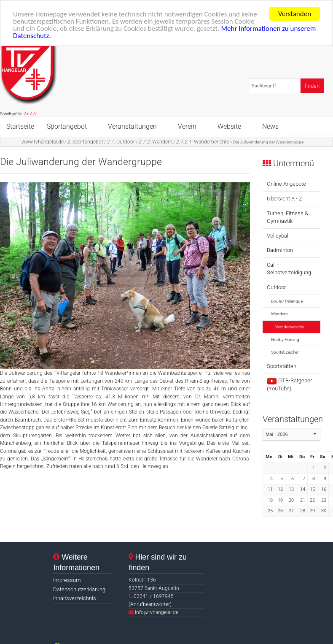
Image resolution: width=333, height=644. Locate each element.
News (270, 126)
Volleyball (278, 236)
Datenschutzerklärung (79, 589)
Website (229, 126)
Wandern (155, 141)
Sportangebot (67, 126)
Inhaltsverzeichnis (75, 598)
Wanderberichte (203, 141)
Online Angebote (286, 184)
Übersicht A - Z (285, 199)
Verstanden (295, 14)
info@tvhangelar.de (157, 612)
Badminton (280, 250)
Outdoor (121, 141)
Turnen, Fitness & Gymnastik (287, 217)
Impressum (67, 580)
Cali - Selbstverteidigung (289, 269)
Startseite (20, 126)
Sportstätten (282, 366)
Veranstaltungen (132, 126)
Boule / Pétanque (287, 301)
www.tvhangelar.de (43, 141)
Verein (187, 126)
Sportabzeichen (285, 352)
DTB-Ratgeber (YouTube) (289, 384)
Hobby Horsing (285, 340)
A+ (27, 114)
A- (35, 114)
